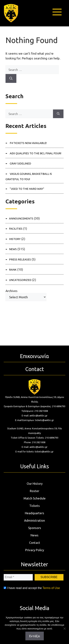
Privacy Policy (35, 550)
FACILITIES (16, 229)
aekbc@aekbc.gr (38, 415)
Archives (11, 291)
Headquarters (34, 513)
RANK (13, 270)
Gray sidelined (20, 163)
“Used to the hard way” (27, 189)
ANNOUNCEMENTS (21, 218)
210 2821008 (41, 411)
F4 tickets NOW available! (28, 143)
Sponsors (35, 528)
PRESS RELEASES (20, 259)
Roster (34, 491)
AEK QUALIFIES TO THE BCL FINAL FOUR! (36, 153)
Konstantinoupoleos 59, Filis (47, 428)
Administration (34, 520)
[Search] (11, 78)
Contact (35, 543)
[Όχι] (64, 628)
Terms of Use (51, 588)
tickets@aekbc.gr (45, 420)
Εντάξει (35, 636)
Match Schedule (35, 498)
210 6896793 (59, 406)
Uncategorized (20, 280)
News (34, 535)
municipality (34, 433)
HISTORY (15, 239)
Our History (35, 484)
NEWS (13, 249)
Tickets (34, 506)
